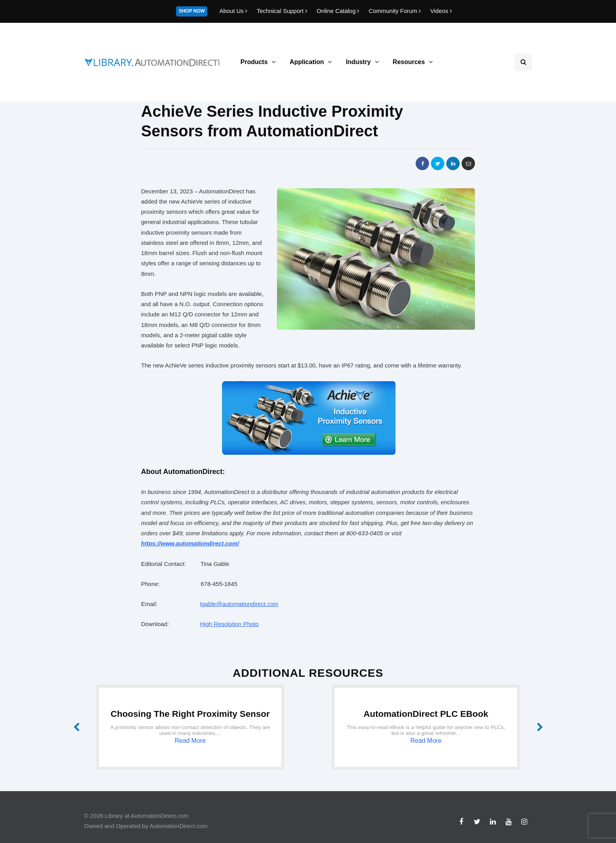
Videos (441, 11)
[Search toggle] (523, 62)
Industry (358, 62)
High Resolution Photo (229, 624)
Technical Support (283, 11)
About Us (234, 11)
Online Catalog (339, 11)
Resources (409, 62)
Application (307, 62)
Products (254, 62)
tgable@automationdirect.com (239, 604)
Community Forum (396, 11)
